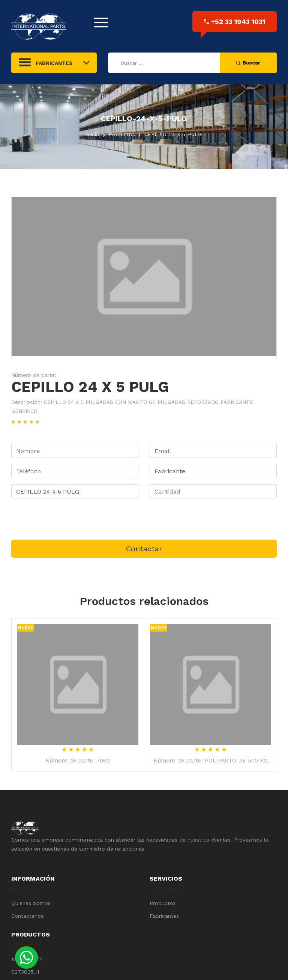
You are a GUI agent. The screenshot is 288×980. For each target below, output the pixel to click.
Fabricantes (164, 916)
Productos (163, 903)
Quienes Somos (31, 903)
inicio (93, 134)
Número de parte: (34, 375)
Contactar (144, 549)
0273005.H (25, 972)
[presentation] (68, 519)
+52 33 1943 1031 (235, 22)
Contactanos (27, 916)
